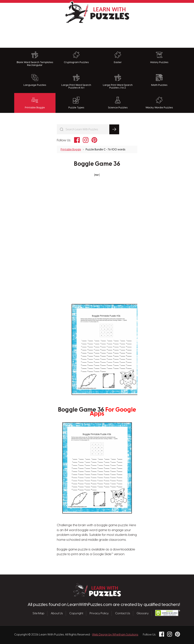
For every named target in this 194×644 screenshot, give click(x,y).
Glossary (143, 613)
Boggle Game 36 (97, 164)
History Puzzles (159, 58)
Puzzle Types (76, 103)
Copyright (76, 613)
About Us (57, 613)
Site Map (38, 613)
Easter (118, 58)
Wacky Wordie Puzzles (159, 103)
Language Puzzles (35, 80)
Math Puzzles (159, 80)
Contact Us (123, 613)
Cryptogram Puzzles (76, 58)
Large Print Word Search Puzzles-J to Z (118, 82)
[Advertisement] (97, 34)
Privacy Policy (99, 613)
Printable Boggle (35, 103)
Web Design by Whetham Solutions (115, 635)
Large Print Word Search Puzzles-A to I (76, 82)
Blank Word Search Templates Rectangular (35, 59)
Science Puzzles (118, 103)
